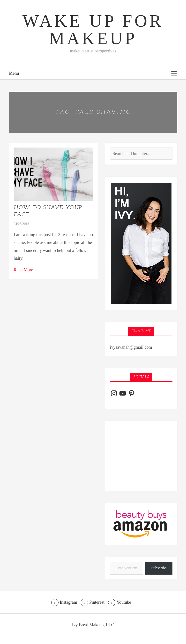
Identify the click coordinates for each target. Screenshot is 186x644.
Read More (23, 270)
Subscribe (159, 568)
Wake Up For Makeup (93, 30)
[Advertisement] (141, 456)
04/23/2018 (22, 224)
